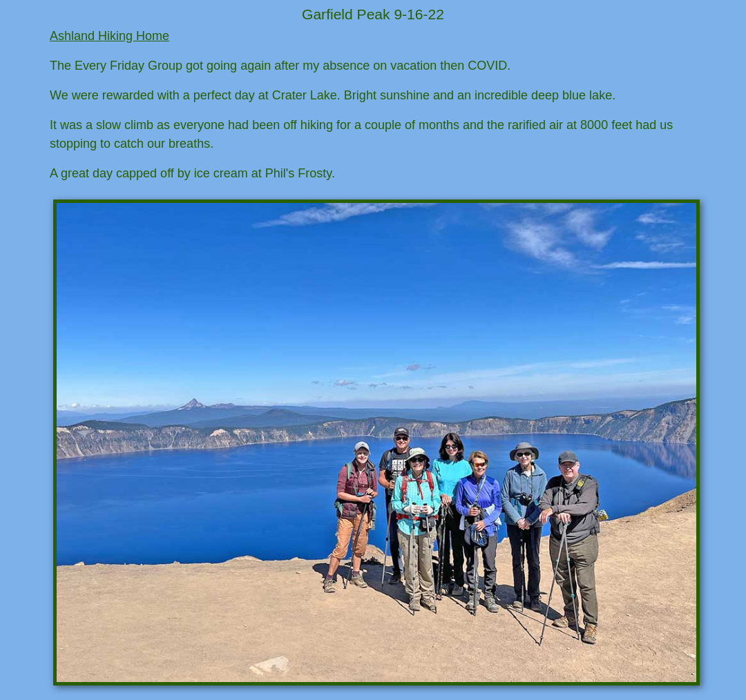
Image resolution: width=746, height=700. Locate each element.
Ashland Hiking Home (109, 36)
